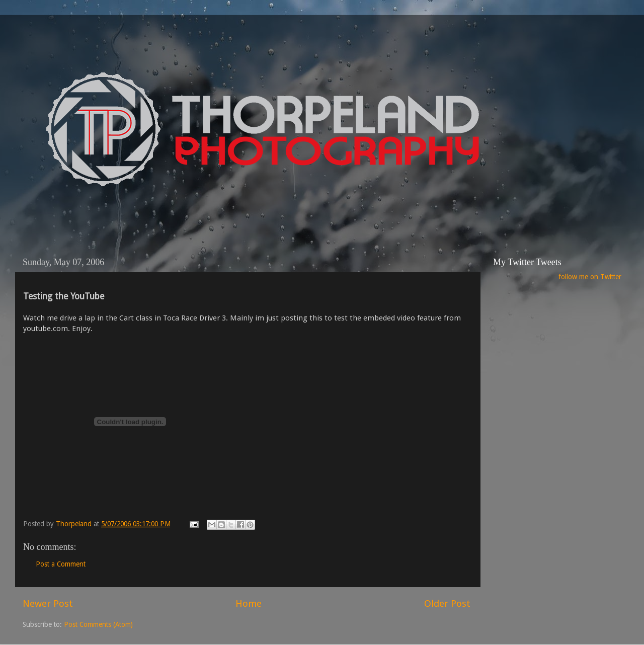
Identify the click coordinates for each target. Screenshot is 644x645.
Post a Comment (61, 564)
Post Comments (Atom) (98, 624)
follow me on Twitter (590, 277)
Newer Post (48, 603)
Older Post (447, 603)
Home (249, 603)
